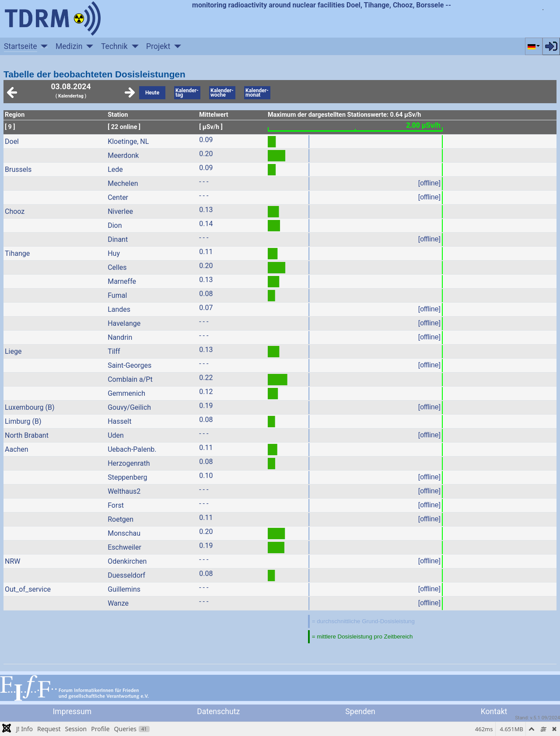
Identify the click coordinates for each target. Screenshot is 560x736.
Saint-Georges (129, 365)
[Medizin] (88, 46)
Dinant (118, 239)
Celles (117, 267)
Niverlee (120, 211)
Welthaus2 (124, 491)
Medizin (69, 46)
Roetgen (121, 519)
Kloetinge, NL (128, 141)
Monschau (124, 533)
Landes (119, 309)
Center (118, 197)
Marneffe (122, 281)
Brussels (18, 169)
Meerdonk (123, 155)
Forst (116, 505)
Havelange (124, 323)
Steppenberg (127, 477)
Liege (13, 351)
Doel (12, 141)
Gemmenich (126, 393)
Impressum (72, 712)
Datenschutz (218, 712)
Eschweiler (124, 547)
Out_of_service (28, 589)
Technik (114, 46)
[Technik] (133, 46)
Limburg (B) (23, 421)
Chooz (15, 211)
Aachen (17, 449)
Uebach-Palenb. (132, 449)
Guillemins (124, 589)
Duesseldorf (126, 575)
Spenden (360, 712)
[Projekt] (176, 46)
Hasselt (119, 421)
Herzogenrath (129, 463)
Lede (115, 169)
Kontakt (494, 712)
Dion (115, 225)
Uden (116, 435)
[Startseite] (43, 46)
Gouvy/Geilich (129, 407)
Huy (114, 253)
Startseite (21, 46)
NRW (12, 561)
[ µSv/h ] (211, 127)
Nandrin (120, 337)
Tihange (17, 253)
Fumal (117, 295)
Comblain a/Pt (130, 379)
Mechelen (123, 183)
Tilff (114, 351)
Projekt (158, 46)
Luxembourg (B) (30, 407)
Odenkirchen (127, 561)
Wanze (118, 603)
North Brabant (27, 435)
